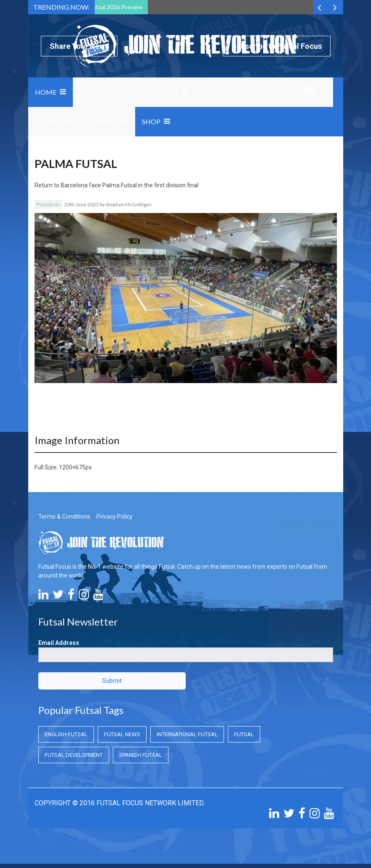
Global (48, 121)
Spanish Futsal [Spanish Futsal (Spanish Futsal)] (141, 755)
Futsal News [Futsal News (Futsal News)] (122, 734)
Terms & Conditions (64, 517)
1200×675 (72, 467)
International (288, 92)
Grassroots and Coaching (129, 92)
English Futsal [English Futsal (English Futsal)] (66, 734)
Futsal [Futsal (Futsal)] (244, 734)
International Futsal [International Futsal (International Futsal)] (187, 734)
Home (46, 92)
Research (101, 121)
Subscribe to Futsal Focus (277, 46)
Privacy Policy (115, 517)
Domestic (220, 92)
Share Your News (79, 46)
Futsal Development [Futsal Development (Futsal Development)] (74, 755)
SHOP (151, 121)
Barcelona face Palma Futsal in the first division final (129, 185)
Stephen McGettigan (129, 204)
